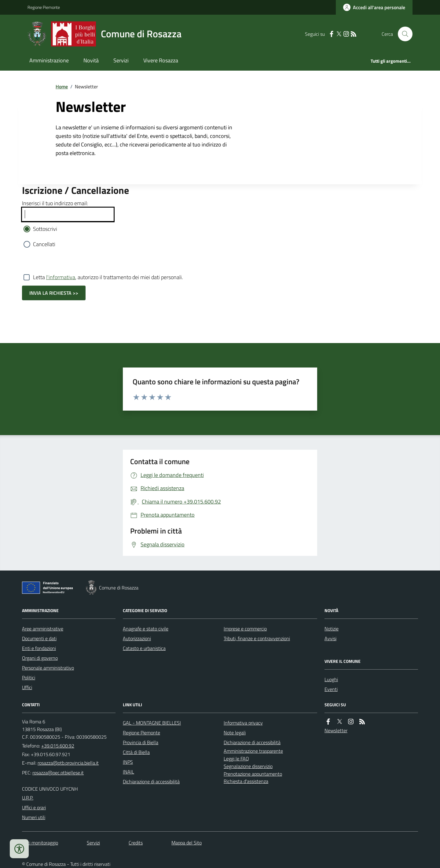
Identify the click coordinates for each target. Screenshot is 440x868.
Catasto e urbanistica (144, 648)
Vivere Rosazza (161, 60)
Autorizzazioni (137, 638)
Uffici (27, 687)
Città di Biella (136, 752)
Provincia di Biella (141, 742)
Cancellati (44, 244)
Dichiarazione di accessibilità (151, 781)
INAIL (128, 772)
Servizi (121, 60)
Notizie (332, 629)
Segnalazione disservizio (248, 766)
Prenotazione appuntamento (253, 774)
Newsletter (336, 730)
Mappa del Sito (187, 843)
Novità (91, 60)
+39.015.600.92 (58, 746)
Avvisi (330, 638)
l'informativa (61, 277)
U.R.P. (28, 798)
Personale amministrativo (48, 668)
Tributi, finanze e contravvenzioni (257, 638)
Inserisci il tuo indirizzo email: (55, 203)
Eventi (331, 689)
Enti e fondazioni (39, 648)
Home (62, 87)
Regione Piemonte (44, 7)
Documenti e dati (39, 638)
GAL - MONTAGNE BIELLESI (152, 723)
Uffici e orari (34, 807)
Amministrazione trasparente (253, 751)
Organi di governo (40, 658)
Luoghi (331, 679)
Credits (136, 843)
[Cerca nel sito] (403, 34)
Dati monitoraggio (40, 843)
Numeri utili (34, 817)
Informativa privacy (243, 723)
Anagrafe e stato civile (146, 629)
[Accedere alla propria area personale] (374, 7)
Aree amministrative (43, 629)
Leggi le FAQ (236, 759)
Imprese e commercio (245, 629)
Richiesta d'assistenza (246, 781)
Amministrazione (49, 60)
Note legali (235, 733)
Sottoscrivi (45, 229)
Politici (29, 678)
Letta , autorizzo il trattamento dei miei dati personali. (108, 277)
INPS (128, 762)
